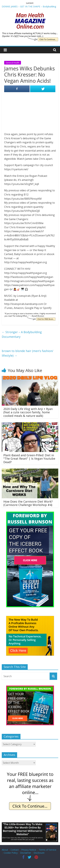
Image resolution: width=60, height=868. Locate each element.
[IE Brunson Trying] (30, 314)
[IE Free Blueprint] (30, 772)
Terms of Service (48, 850)
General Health (13, 63)
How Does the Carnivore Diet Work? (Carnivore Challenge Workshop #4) (28, 503)
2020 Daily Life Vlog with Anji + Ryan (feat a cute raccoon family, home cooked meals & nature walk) (28, 412)
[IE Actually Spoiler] (30, 34)
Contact (15, 850)
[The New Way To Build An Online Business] (30, 618)
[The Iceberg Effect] (30, 513)
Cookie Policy (11, 853)
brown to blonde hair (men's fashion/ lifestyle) (28, 353)
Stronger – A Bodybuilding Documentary (22, 334)
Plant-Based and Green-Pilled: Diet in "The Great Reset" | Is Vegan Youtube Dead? (29, 459)
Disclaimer (26, 853)
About (5, 850)
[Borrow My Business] (30, 824)
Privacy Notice (29, 850)
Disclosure (39, 853)
